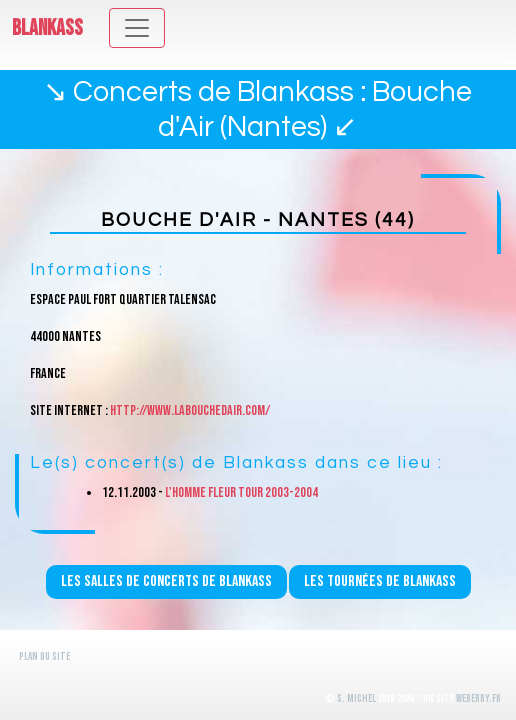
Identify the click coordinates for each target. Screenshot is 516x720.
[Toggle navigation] (137, 28)
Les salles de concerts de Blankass (166, 581)
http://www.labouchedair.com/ (190, 410)
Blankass (47, 28)
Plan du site (44, 656)
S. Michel (356, 698)
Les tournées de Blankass (380, 581)
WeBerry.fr (478, 698)
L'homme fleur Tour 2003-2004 (241, 492)
